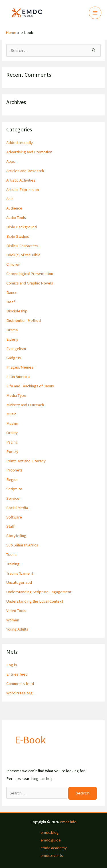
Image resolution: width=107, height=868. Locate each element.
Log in (12, 665)
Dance (12, 292)
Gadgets (14, 358)
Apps (11, 161)
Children (13, 264)
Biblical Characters (22, 246)
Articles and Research (25, 171)
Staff (10, 526)
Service (13, 498)
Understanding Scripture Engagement (39, 592)
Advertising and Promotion (29, 152)
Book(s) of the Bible (23, 255)
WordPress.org (19, 693)
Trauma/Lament (20, 573)
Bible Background (22, 227)
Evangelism (16, 349)
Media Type (16, 395)
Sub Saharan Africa (22, 545)
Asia (10, 199)
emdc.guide (51, 840)
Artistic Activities (21, 180)
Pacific (12, 442)
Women (13, 620)
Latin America (18, 377)
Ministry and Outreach (25, 405)
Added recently (20, 143)
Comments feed (20, 684)
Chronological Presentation (30, 274)
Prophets (14, 470)
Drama (12, 330)
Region (12, 479)
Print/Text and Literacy (26, 461)
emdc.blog (50, 832)
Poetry (12, 452)
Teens (11, 554)
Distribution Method (24, 320)
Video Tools (16, 611)
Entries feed (17, 674)
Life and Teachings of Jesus (30, 386)
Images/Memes (20, 367)
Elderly (12, 339)
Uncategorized (19, 582)
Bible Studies (18, 236)
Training (13, 564)
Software (14, 517)
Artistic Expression (23, 190)
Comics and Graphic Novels (30, 283)
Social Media (17, 508)
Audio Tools (16, 217)
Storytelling (16, 536)
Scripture (14, 489)
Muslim (12, 423)
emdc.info (68, 822)
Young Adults (17, 629)
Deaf (11, 302)
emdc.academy (54, 848)
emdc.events (52, 855)
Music (11, 414)
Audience (14, 208)
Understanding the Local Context (35, 601)
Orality (12, 433)
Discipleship (17, 311)
